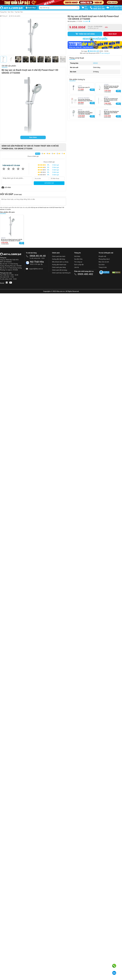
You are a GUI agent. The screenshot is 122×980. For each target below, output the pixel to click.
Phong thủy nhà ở (104, 259)
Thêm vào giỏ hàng (85, 34)
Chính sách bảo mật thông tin (61, 273)
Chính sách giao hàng (59, 267)
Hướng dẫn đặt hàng (59, 259)
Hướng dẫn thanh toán (59, 265)
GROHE (95, 63)
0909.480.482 (85, 274)
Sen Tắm (11, 12)
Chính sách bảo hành (59, 256)
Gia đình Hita (78, 259)
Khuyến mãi (102, 256)
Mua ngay (113, 34)
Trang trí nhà (103, 267)
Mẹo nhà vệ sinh (104, 262)
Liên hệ (77, 267)
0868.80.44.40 (38, 256)
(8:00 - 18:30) (98, 51)
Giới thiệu (77, 256)
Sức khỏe (102, 265)
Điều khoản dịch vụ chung (60, 262)
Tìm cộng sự (78, 262)
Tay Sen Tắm (19, 12)
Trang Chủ (3, 12)
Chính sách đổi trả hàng (60, 270)
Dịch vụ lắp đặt (79, 265)
